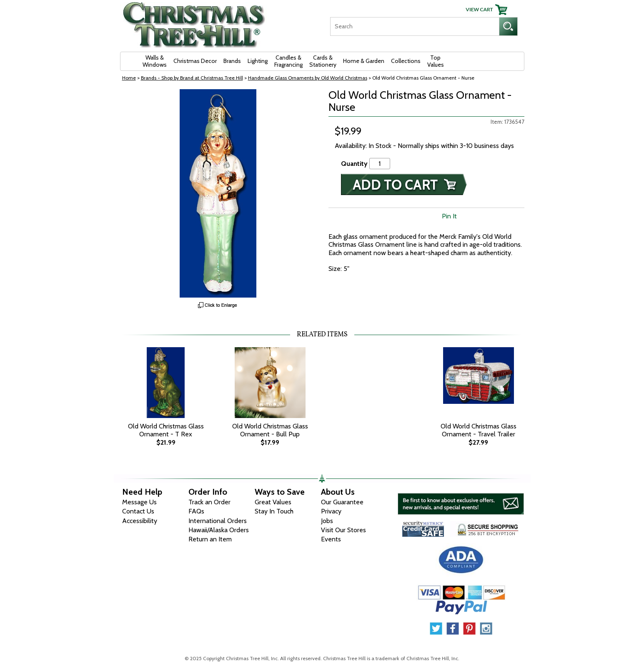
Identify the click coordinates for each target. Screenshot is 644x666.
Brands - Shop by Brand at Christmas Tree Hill (192, 78)
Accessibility (140, 521)
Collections (406, 61)
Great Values (273, 502)
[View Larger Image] (218, 193)
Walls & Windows (155, 61)
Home (129, 78)
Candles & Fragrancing (288, 61)
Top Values (436, 61)
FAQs (196, 511)
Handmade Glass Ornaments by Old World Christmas (308, 78)
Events (331, 539)
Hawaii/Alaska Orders (219, 530)
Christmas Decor (195, 61)
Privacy (331, 511)
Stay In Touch (274, 511)
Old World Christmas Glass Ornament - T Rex (166, 430)
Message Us (139, 502)
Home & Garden (364, 61)
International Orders (218, 521)
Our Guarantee (342, 502)
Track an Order (209, 502)
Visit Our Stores (343, 530)
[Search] (415, 26)
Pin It (449, 216)
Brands (232, 61)
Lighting (258, 61)
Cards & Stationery (323, 61)
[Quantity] (380, 164)
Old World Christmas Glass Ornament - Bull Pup (270, 430)
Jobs (327, 521)
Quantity (354, 164)
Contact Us (138, 511)
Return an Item (210, 539)
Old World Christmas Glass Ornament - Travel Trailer (479, 430)
